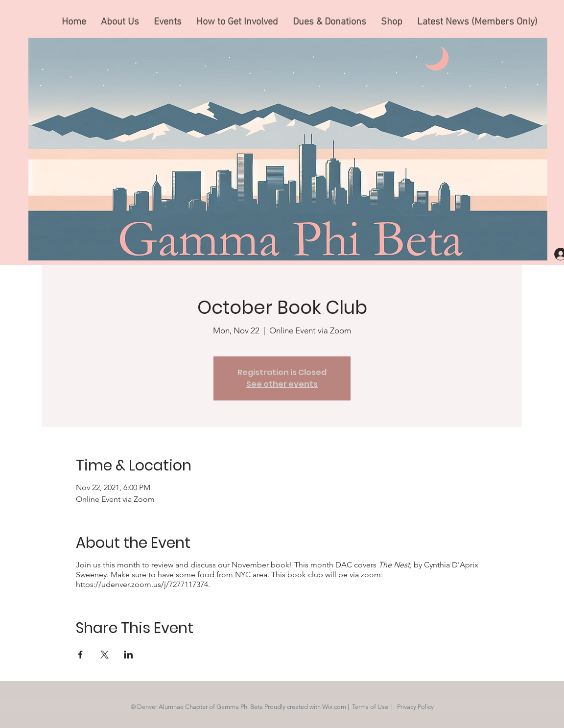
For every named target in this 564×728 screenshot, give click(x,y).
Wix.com (334, 707)
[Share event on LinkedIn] (129, 655)
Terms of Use (370, 707)
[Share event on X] (105, 655)
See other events (282, 384)
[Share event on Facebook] (81, 655)
